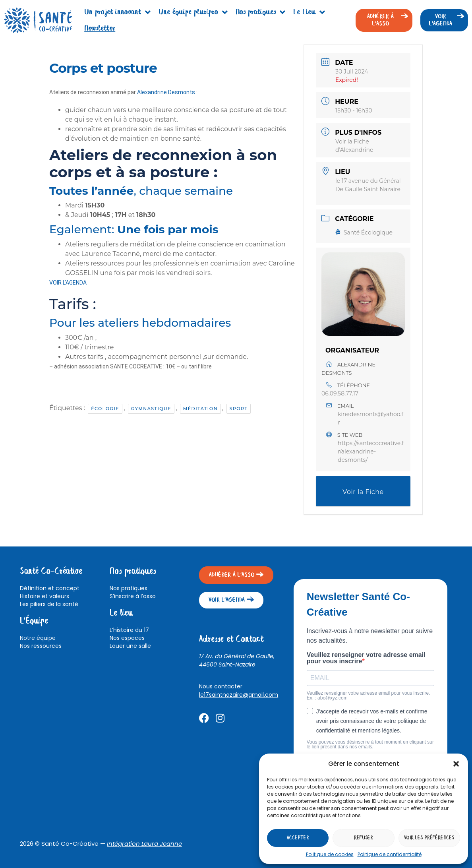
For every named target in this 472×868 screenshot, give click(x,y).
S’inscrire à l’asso (133, 596)
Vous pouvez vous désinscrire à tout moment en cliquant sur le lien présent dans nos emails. (370, 744)
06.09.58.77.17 (340, 393)
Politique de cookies (330, 854)
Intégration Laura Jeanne (144, 844)
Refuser (364, 838)
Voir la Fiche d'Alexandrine (363, 497)
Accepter (298, 838)
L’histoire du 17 (129, 630)
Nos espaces (127, 638)
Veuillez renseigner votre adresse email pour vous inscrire (366, 658)
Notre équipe (38, 638)
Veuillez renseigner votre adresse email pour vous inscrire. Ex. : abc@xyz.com (369, 696)
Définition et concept (50, 588)
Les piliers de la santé (49, 604)
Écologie (105, 409)
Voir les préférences (429, 838)
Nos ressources (41, 646)
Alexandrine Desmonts (166, 92)
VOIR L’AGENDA (68, 283)
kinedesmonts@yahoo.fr (370, 418)
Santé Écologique (364, 232)
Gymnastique (151, 409)
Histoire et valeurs (44, 596)
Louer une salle (130, 646)
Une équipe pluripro (193, 12)
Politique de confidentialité (390, 854)
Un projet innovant (117, 12)
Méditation (200, 409)
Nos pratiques (260, 12)
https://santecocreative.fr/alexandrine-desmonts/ (371, 451)
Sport (239, 409)
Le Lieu (309, 12)
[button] (456, 764)
